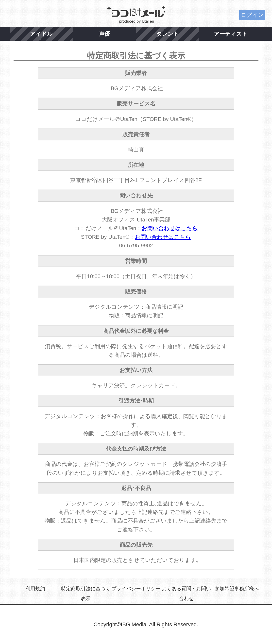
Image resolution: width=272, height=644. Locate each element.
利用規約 (35, 589)
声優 (104, 34)
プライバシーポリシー (136, 589)
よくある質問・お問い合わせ (186, 593)
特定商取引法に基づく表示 (86, 593)
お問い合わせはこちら (170, 228)
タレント (168, 34)
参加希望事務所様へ (237, 589)
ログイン (252, 15)
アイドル (41, 34)
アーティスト (231, 34)
